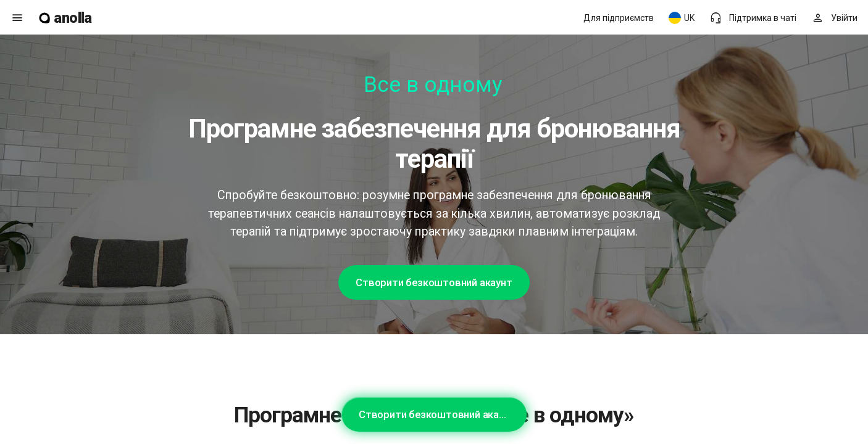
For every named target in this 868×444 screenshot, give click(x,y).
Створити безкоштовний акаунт (434, 282)
